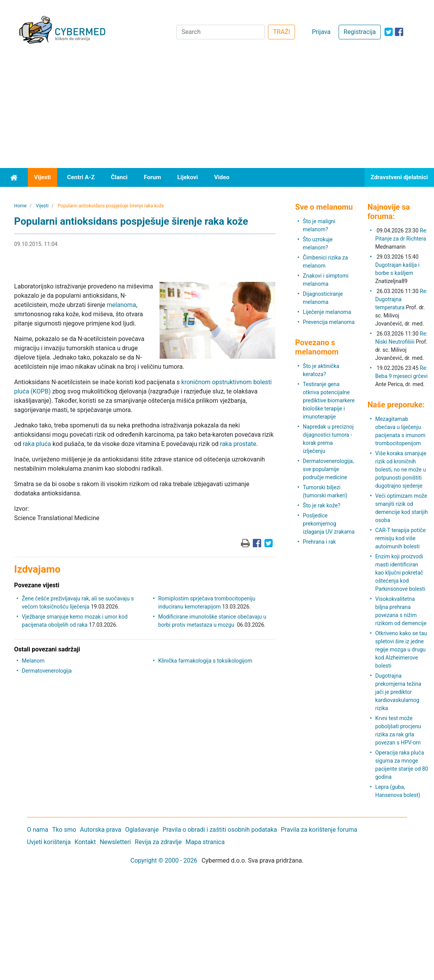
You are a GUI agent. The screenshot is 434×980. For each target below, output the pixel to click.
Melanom (33, 661)
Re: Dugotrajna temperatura (401, 299)
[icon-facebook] (399, 32)
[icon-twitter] (389, 32)
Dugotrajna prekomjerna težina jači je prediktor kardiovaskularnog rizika (398, 692)
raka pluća (37, 444)
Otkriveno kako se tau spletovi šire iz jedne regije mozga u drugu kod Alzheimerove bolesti (401, 649)
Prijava (321, 32)
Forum (152, 177)
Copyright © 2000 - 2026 (164, 860)
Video (222, 177)
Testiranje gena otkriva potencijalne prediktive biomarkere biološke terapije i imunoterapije (329, 400)
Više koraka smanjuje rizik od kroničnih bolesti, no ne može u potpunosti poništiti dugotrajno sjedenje (401, 470)
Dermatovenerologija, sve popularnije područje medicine (328, 469)
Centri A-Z (81, 177)
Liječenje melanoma (327, 312)
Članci (119, 177)
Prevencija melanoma (329, 322)
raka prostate (238, 444)
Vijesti (42, 177)
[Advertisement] (217, 110)
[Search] (221, 32)
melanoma (122, 305)
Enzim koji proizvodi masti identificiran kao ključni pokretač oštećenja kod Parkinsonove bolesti (400, 573)
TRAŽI (281, 32)
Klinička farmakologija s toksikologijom (205, 661)
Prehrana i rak (319, 542)
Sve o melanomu (324, 207)
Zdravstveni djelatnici (399, 177)
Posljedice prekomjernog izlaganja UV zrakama (329, 524)
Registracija (360, 32)
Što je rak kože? (321, 505)
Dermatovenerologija (47, 671)
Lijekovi (187, 177)
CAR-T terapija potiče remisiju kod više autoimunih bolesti (401, 538)
